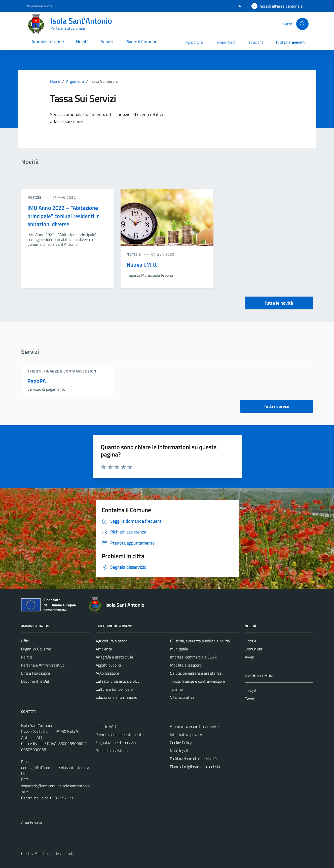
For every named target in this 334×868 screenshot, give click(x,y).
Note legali (179, 751)
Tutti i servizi (277, 406)
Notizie (250, 641)
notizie (35, 197)
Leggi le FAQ (106, 726)
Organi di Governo (36, 649)
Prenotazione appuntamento (119, 734)
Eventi (250, 699)
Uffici (25, 641)
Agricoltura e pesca (112, 641)
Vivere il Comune (141, 42)
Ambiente (104, 649)
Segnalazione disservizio (116, 742)
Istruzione (256, 42)
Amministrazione (48, 42)
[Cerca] (302, 24)
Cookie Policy (181, 742)
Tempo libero (225, 42)
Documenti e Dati (36, 681)
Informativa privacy (186, 734)
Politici (27, 657)
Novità (82, 42)
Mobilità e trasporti (186, 665)
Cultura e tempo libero (114, 689)
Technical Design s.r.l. (55, 853)
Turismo (176, 689)
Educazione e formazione (116, 697)
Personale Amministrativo (43, 665)
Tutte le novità (279, 303)
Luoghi (250, 691)
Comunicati (254, 649)
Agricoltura (194, 42)
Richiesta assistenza (112, 751)
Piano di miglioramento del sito (196, 767)
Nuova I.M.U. (142, 265)
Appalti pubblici (108, 665)
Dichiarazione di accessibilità (193, 759)
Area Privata (31, 822)
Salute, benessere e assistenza (196, 673)
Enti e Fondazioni (35, 673)
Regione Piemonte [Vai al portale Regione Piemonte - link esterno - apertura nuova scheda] (39, 6)
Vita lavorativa (182, 697)
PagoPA (37, 381)
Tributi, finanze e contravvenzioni (63, 371)
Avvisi (250, 657)
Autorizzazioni (107, 673)
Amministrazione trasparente (194, 726)
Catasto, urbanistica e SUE (118, 681)
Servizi (107, 42)
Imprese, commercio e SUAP (194, 657)
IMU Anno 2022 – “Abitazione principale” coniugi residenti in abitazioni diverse (64, 216)
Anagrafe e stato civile (114, 657)
